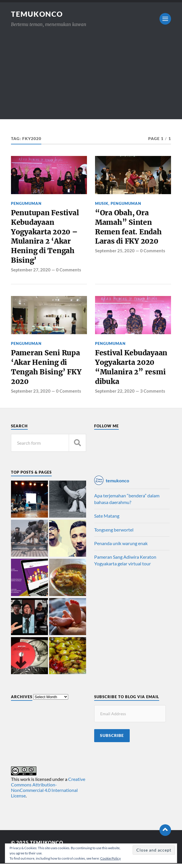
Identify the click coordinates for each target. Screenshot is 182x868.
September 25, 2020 (115, 253)
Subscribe (112, 740)
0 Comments (69, 272)
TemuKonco (38, 14)
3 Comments (153, 396)
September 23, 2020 (31, 396)
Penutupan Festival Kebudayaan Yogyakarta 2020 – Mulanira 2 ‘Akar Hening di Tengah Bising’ (46, 238)
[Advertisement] (91, 79)
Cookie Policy (110, 858)
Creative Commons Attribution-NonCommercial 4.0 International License (48, 792)
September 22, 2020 (115, 396)
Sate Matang (107, 520)
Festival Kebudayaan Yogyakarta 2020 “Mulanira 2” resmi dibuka (133, 371)
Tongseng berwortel (114, 534)
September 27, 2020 (31, 272)
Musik (102, 203)
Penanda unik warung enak (121, 548)
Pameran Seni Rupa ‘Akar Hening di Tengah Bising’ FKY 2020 (47, 371)
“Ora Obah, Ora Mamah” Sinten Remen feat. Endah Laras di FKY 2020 (130, 228)
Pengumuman (26, 203)
